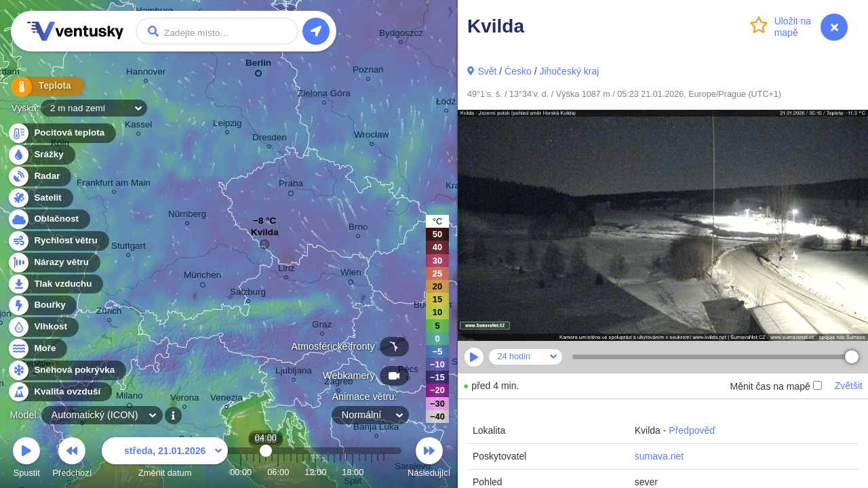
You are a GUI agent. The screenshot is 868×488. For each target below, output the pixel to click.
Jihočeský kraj (569, 71)
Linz (287, 270)
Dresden (270, 139)
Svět (487, 71)
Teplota (42, 88)
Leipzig (228, 125)
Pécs (408, 371)
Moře (37, 349)
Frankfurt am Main (114, 185)
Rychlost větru (58, 241)
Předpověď (692, 430)
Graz (322, 326)
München (202, 277)
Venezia (226, 400)
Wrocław (371, 137)
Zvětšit (849, 386)
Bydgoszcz (401, 35)
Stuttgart (129, 248)
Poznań (368, 72)
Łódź (446, 103)
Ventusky (73, 31)
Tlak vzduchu (55, 284)
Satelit (40, 198)
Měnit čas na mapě (775, 386)
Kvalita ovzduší (59, 392)
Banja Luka (376, 429)
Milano (130, 398)
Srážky (41, 155)
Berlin (258, 65)
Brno (358, 229)
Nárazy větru (54, 263)
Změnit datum (165, 459)
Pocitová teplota (61, 133)
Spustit (26, 459)
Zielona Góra (324, 95)
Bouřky (42, 305)
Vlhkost (43, 327)
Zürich (109, 313)
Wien (351, 274)
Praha (291, 186)
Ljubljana (294, 372)
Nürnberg (187, 216)
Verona (185, 400)
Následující (429, 459)
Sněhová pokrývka (66, 370)
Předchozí (73, 459)
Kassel (138, 126)
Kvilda (264, 236)
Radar (39, 177)
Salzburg (248, 294)
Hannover (146, 74)
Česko (518, 71)
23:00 (384, 472)
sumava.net (659, 456)
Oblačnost (48, 219)
